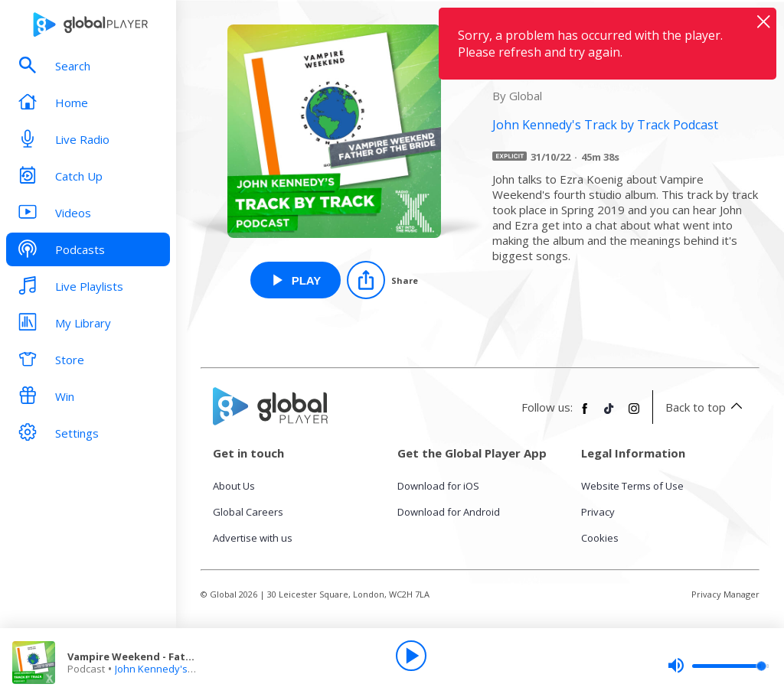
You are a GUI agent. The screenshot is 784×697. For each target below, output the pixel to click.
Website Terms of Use (632, 486)
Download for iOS (438, 486)
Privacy (598, 512)
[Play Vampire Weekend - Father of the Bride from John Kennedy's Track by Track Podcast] (296, 280)
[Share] (382, 280)
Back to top (706, 407)
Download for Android (449, 512)
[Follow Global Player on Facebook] (585, 415)
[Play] (411, 656)
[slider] (718, 666)
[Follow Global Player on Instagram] (634, 415)
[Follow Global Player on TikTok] (609, 415)
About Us (234, 486)
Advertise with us (253, 538)
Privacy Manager (725, 594)
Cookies (600, 538)
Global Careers (248, 512)
